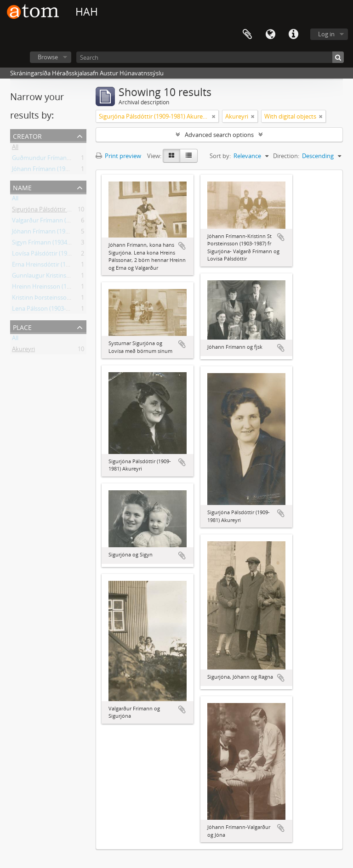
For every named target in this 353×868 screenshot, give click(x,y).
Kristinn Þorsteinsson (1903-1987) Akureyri (70, 299)
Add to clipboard (182, 246)
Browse (48, 57)
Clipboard (247, 34)
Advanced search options (219, 135)
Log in (326, 34)
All (15, 148)
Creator (27, 135)
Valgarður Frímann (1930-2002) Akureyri (66, 222)
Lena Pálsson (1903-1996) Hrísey (56, 310)
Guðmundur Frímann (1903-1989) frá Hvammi (74, 159)
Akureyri (23, 351)
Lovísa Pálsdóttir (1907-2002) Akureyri (63, 255)
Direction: (286, 156)
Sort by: (220, 156)
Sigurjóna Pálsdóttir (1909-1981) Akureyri (67, 211)
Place (22, 326)
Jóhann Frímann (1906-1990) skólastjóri (65, 170)
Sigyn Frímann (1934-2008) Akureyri (60, 244)
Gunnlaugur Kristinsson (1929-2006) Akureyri (73, 277)
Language (270, 34)
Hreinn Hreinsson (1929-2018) (52, 288)
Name (22, 187)
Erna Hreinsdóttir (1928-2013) (52, 266)
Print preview (118, 156)
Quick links (293, 34)
